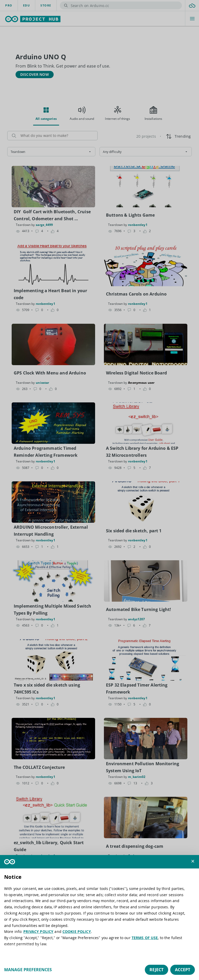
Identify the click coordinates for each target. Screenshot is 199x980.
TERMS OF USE (145, 938)
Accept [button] (183, 970)
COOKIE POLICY (77, 931)
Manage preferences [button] (28, 970)
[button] (193, 861)
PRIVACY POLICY (38, 931)
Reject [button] (157, 970)
